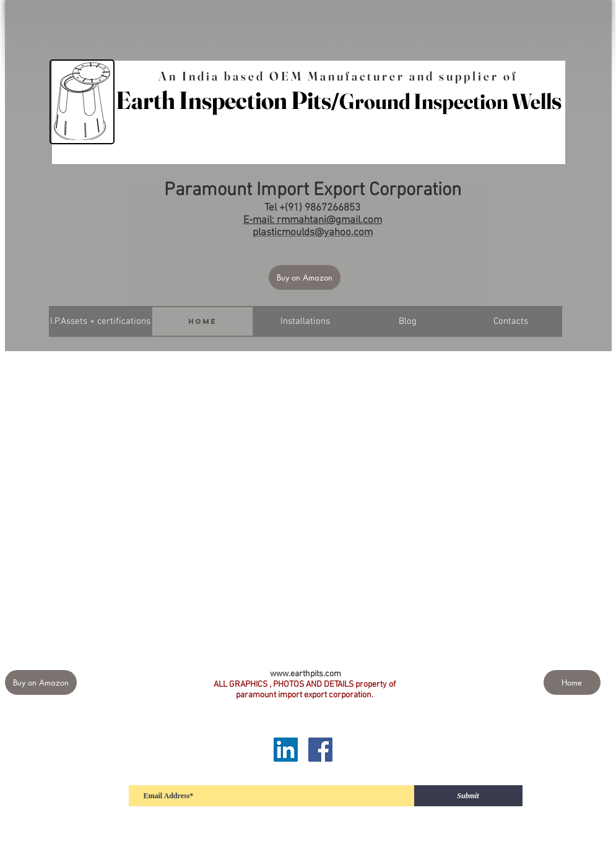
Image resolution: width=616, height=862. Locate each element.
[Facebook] (320, 750)
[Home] (202, 321)
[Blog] (408, 321)
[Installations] (305, 321)
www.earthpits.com (306, 674)
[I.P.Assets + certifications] (100, 321)
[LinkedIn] (286, 750)
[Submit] (468, 796)
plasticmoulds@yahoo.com (313, 233)
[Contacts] (511, 321)
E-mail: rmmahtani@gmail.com (313, 220)
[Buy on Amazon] (305, 277)
